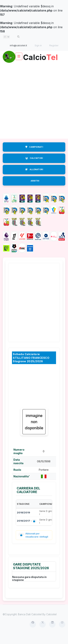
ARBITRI (35, 190)
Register (54, 45)
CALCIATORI (34, 167)
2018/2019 (23, 522)
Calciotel (51, 623)
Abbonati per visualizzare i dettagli (33, 544)
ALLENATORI (34, 179)
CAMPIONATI (34, 156)
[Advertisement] (34, 110)
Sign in (38, 45)
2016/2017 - (27, 530)
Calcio (34, 68)
